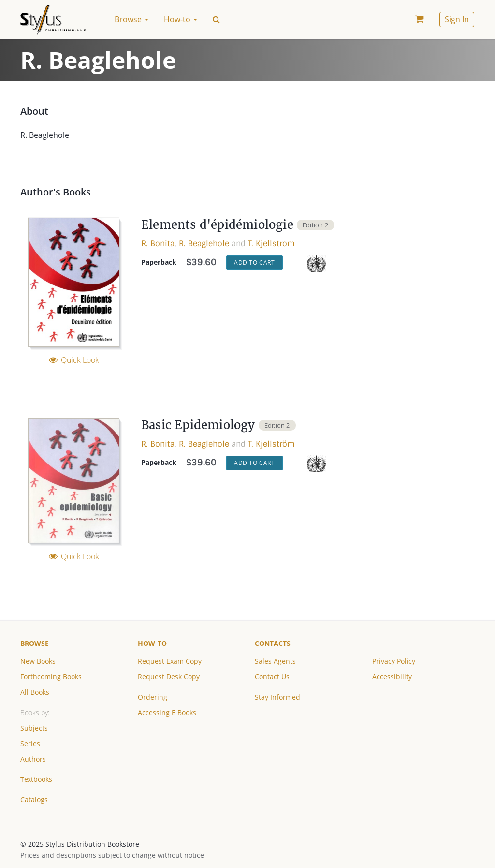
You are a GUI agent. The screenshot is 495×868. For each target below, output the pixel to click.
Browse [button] (131, 19)
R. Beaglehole (204, 244)
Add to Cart (255, 262)
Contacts (273, 643)
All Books (35, 692)
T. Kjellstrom (271, 244)
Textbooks (36, 779)
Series (30, 743)
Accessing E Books (167, 712)
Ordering (153, 697)
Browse (35, 643)
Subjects (34, 728)
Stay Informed (277, 697)
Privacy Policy (394, 661)
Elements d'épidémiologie (217, 225)
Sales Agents (275, 661)
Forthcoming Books (51, 677)
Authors (33, 759)
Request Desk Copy (169, 677)
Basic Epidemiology (198, 425)
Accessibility (392, 677)
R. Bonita (158, 244)
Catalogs (34, 800)
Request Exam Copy (170, 661)
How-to (152, 643)
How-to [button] (181, 19)
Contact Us (272, 677)
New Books (38, 661)
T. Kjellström (271, 444)
